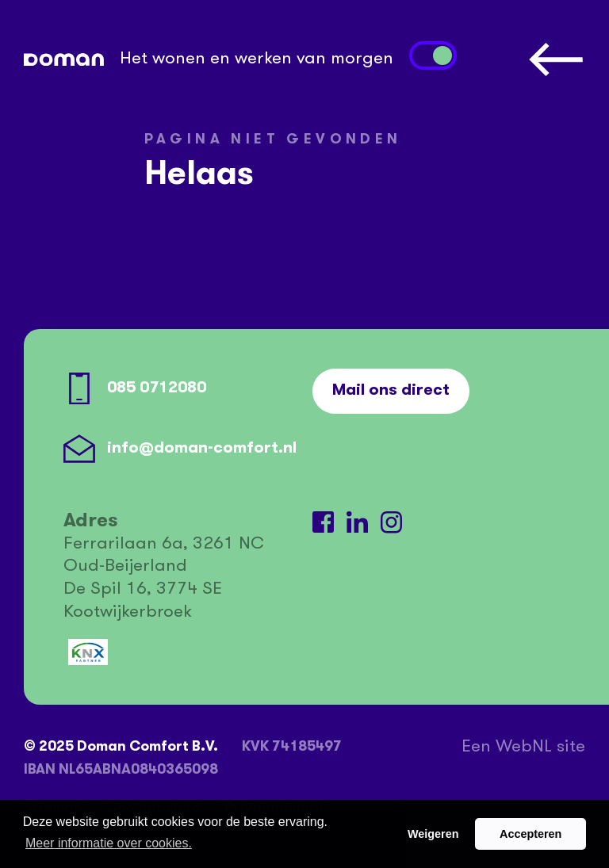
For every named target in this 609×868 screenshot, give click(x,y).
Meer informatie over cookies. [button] (109, 843)
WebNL (524, 748)
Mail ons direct (391, 391)
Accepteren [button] (530, 834)
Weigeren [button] (433, 834)
